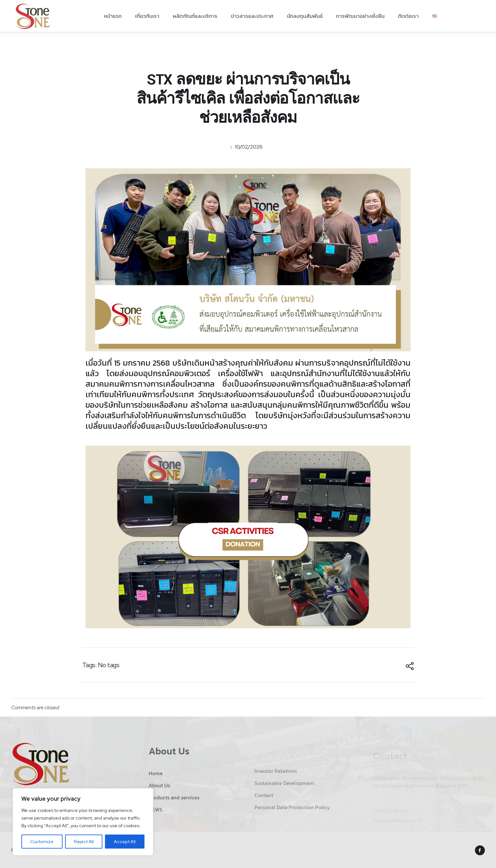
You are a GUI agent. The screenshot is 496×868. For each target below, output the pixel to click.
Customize (42, 842)
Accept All (125, 842)
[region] (83, 822)
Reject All (84, 842)
